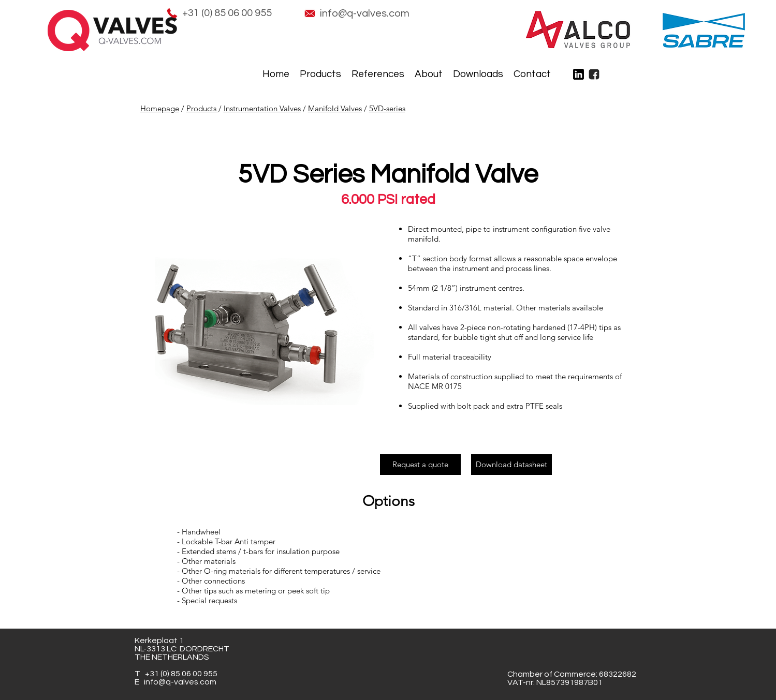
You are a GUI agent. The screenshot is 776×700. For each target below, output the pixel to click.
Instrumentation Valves (262, 108)
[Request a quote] (420, 465)
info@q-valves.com (180, 682)
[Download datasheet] (511, 465)
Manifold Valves (335, 108)
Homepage (160, 108)
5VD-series (387, 108)
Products (202, 108)
